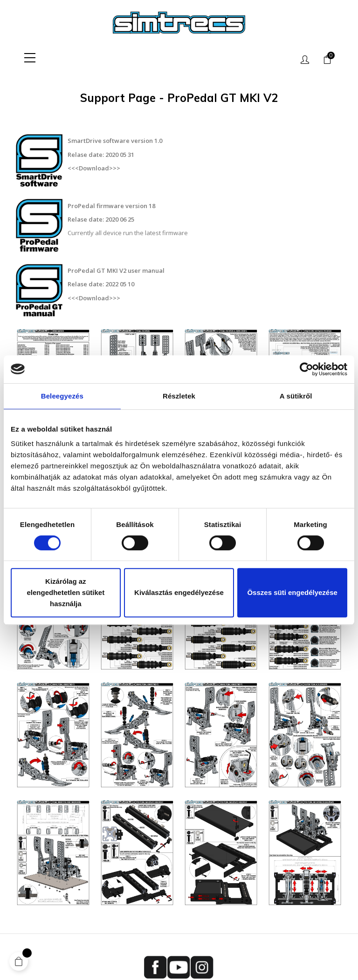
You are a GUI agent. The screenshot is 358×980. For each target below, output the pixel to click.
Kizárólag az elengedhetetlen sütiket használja (65, 592)
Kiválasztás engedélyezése (179, 592)
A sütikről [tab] (296, 396)
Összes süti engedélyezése (292, 592)
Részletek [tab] (179, 396)
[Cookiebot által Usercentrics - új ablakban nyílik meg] (306, 369)
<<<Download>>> (94, 165)
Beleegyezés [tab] (62, 396)
